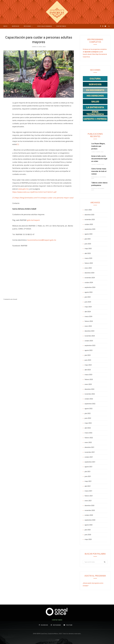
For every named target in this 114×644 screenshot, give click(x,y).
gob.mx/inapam (33, 220)
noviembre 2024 (90, 278)
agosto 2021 (89, 467)
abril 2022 (88, 428)
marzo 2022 (88, 433)
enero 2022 (88, 442)
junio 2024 (88, 302)
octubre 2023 (89, 341)
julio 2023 (88, 355)
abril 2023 (88, 370)
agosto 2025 (89, 234)
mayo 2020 (88, 539)
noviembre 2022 (90, 394)
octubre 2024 (89, 283)
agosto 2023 (89, 350)
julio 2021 (88, 472)
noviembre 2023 (90, 336)
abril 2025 (88, 253)
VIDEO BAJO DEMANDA (44, 26)
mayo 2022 (88, 423)
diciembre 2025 (89, 215)
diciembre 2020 (89, 506)
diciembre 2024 (89, 273)
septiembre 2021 (90, 462)
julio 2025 (88, 239)
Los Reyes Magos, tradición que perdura (98, 146)
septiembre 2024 (90, 287)
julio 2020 (88, 530)
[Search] (109, 26)
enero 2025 (88, 268)
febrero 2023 (89, 379)
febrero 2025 (89, 263)
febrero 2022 (89, 438)
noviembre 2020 (90, 510)
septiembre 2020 (90, 520)
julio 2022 (88, 413)
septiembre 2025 (90, 229)
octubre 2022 (89, 399)
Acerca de (16, 26)
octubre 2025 (89, 224)
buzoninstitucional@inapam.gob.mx (42, 240)
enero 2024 (88, 326)
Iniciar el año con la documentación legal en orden (99, 159)
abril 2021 (88, 486)
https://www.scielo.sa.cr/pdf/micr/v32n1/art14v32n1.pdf (34, 192)
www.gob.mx (23, 189)
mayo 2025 (88, 249)
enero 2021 (88, 501)
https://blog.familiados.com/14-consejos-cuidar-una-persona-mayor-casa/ (44, 198)
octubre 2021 (89, 457)
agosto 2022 (89, 409)
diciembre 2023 (89, 331)
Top (57, 640)
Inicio (5, 26)
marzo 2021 (88, 491)
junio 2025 (88, 244)
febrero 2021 (89, 496)
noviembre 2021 (90, 452)
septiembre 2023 (90, 345)
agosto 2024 (89, 292)
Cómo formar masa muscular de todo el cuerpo (99, 171)
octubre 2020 (89, 515)
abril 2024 (88, 312)
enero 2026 (88, 210)
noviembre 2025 (90, 220)
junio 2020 (88, 535)
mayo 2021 (88, 481)
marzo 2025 (88, 258)
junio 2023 (88, 360)
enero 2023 (88, 384)
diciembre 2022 (89, 389)
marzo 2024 (88, 316)
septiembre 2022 (90, 404)
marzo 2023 (88, 375)
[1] (18, 144)
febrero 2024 (89, 321)
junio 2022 (88, 418)
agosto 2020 (89, 525)
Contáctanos (61, 26)
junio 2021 (88, 476)
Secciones (27, 26)
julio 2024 (88, 297)
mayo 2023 (88, 365)
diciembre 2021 (89, 447)
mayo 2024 (88, 307)
